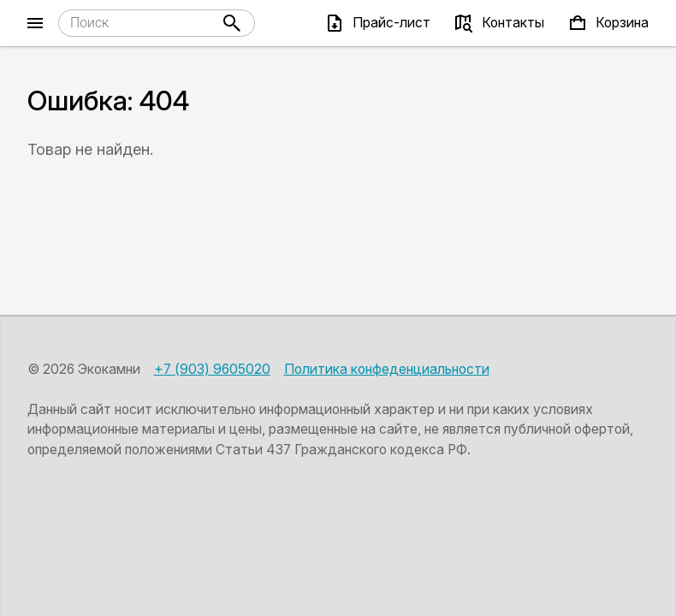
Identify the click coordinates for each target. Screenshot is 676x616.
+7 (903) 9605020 (212, 369)
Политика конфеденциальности (387, 369)
